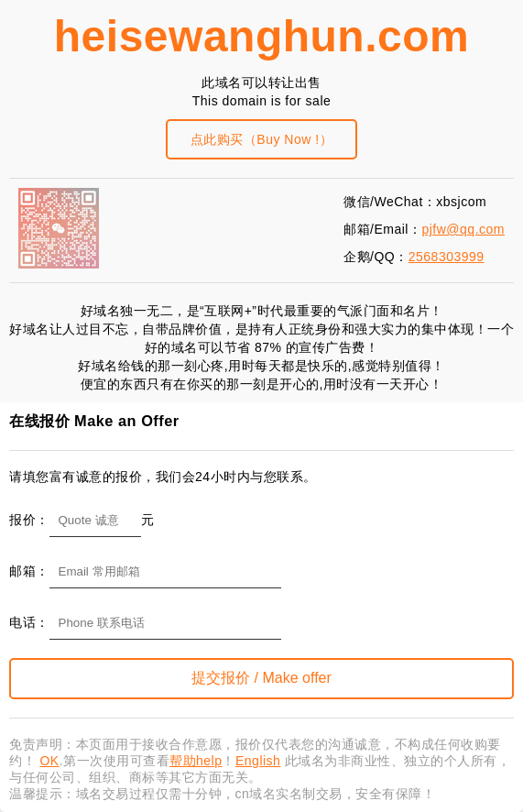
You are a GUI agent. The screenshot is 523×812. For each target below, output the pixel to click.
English (258, 761)
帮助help (196, 761)
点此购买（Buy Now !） (261, 139)
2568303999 (447, 257)
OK (49, 761)
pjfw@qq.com (463, 229)
